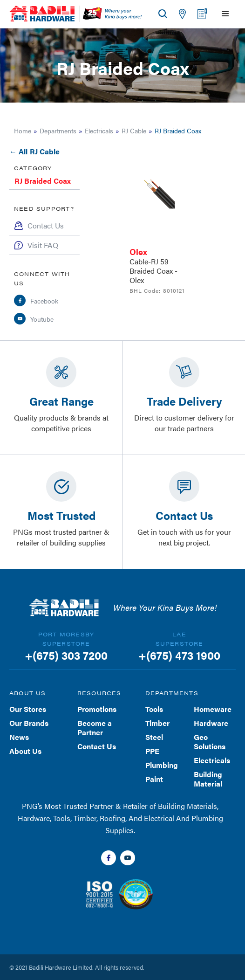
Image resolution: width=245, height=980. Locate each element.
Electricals (99, 131)
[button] (224, 14)
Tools (154, 709)
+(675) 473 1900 (179, 655)
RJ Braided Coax (43, 181)
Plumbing (162, 765)
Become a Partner (95, 728)
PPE (152, 751)
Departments (58, 131)
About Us (25, 751)
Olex (138, 252)
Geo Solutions (210, 742)
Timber (157, 723)
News (19, 737)
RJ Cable (134, 131)
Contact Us (46, 225)
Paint (154, 779)
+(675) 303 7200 (66, 655)
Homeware (213, 709)
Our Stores (28, 709)
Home (23, 131)
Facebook (44, 301)
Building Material (208, 779)
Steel (154, 737)
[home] (42, 14)
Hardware (211, 723)
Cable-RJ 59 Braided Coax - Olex (153, 271)
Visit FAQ (43, 245)
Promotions (97, 709)
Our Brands (29, 723)
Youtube (42, 319)
